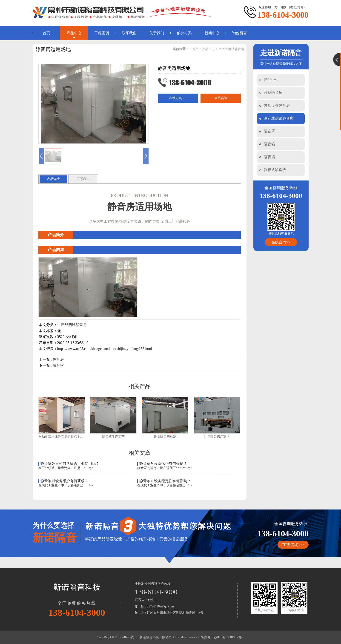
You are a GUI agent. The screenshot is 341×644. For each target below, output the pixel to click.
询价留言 (240, 33)
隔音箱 (269, 144)
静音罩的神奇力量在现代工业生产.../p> (165, 468)
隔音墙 (269, 157)
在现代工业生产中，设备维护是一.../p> (66, 485)
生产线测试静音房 (279, 118)
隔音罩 (269, 131)
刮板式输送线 (275, 170)
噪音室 (58, 365)
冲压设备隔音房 (277, 105)
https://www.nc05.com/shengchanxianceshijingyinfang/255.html (105, 349)
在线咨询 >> (293, 545)
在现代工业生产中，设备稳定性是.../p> (165, 485)
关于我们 (157, 33)
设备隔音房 (273, 93)
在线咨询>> (281, 242)
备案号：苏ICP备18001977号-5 (222, 637)
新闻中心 (212, 33)
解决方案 (184, 33)
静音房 (58, 359)
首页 (46, 33)
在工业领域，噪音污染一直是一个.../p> (66, 468)
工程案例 (102, 33)
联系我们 (129, 33)
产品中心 (74, 33)
